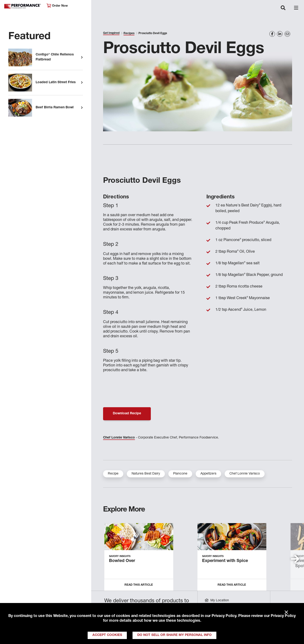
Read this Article (139, 585)
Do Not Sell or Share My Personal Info (174, 635)
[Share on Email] (287, 34)
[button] (295, 559)
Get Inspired (111, 33)
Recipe (113, 474)
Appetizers (208, 474)
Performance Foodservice (23, 6)
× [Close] (286, 612)
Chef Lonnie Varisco (119, 438)
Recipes (129, 33)
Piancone (180, 474)
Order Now (57, 6)
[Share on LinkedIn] (280, 34)
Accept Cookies (107, 635)
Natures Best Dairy (146, 474)
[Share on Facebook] (272, 34)
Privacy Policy (224, 616)
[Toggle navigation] (283, 8)
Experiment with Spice (225, 561)
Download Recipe (127, 414)
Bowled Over (122, 561)
